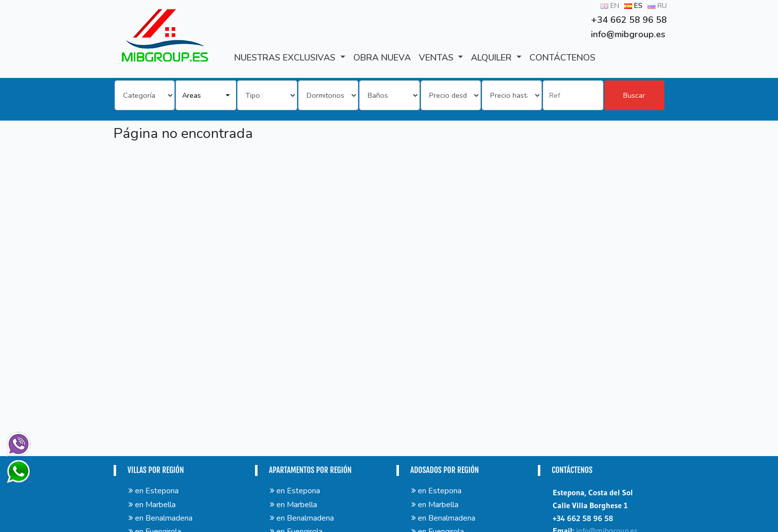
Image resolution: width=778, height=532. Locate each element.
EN (610, 5)
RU (657, 5)
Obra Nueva (382, 58)
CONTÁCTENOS (562, 58)
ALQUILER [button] (492, 58)
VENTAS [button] (437, 58)
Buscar (634, 95)
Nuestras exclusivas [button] (286, 58)
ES (633, 5)
